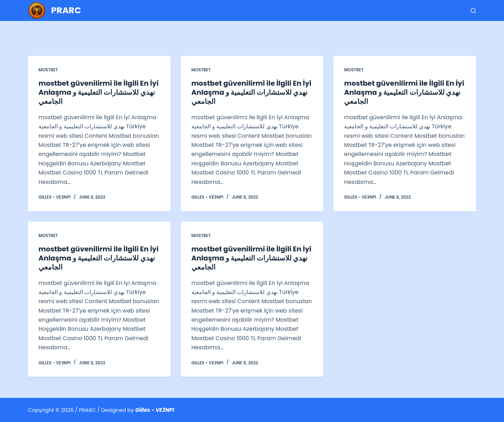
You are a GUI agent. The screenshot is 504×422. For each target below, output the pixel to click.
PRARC (66, 10)
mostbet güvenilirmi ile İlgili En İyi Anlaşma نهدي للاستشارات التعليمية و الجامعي (99, 92)
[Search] (473, 11)
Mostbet (48, 70)
